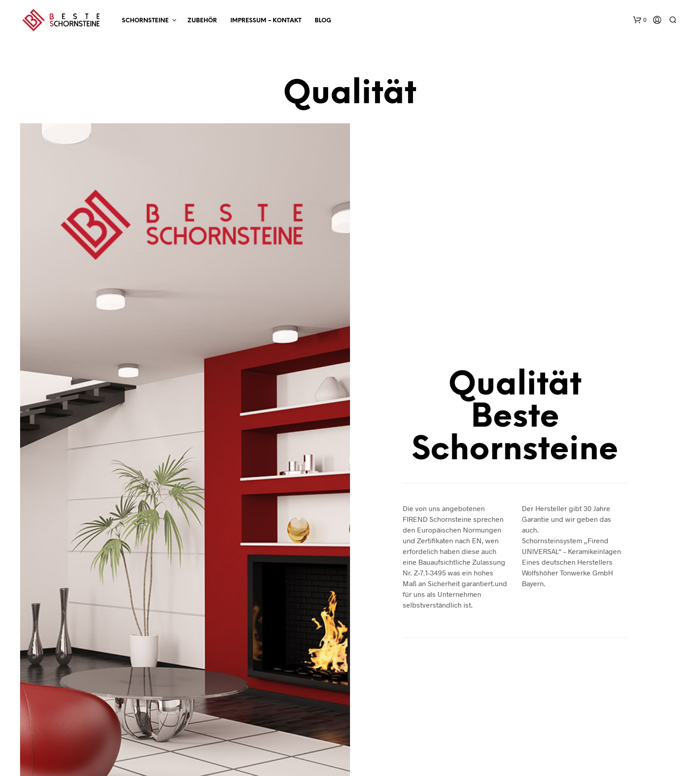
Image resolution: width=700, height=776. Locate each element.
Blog (323, 21)
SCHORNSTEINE (145, 21)
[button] (640, 20)
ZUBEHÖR (202, 21)
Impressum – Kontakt (266, 21)
